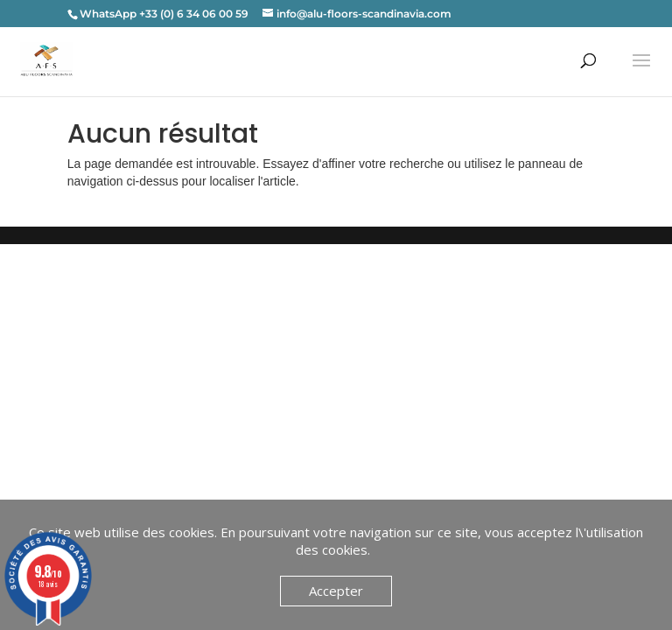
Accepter (336, 591)
